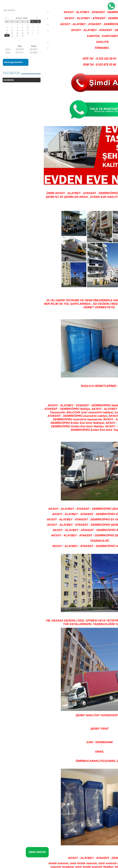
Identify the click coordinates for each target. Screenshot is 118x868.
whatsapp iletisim (13, 62)
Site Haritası (9, 10)
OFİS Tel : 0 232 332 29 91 (99, 58)
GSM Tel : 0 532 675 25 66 (99, 64)
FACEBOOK (9, 80)
